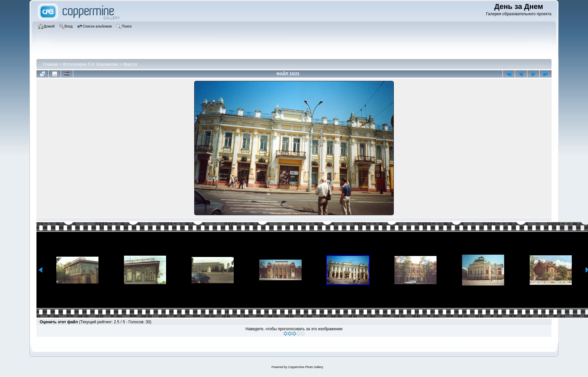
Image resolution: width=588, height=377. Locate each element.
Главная (51, 64)
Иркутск (130, 64)
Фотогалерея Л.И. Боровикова (90, 64)
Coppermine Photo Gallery (306, 367)
